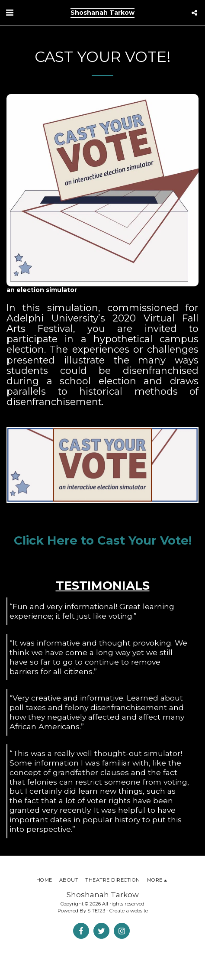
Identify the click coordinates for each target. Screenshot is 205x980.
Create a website (129, 911)
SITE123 (96, 911)
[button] (10, 13)
